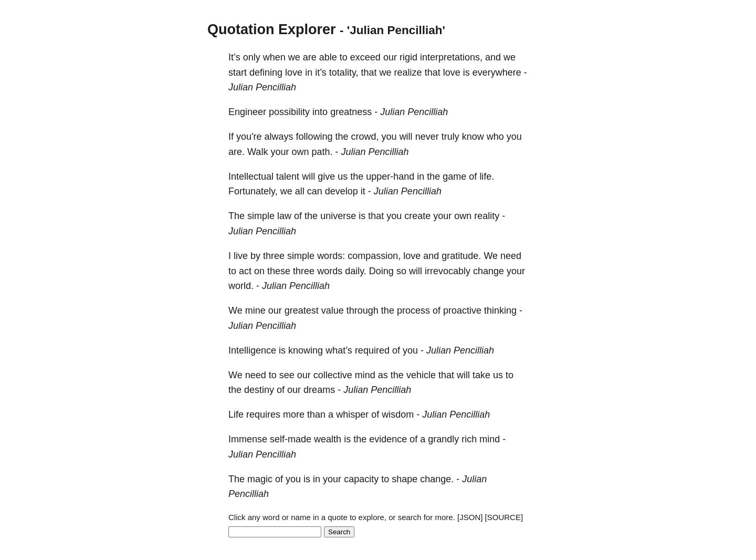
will (406, 137)
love (294, 72)
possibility (289, 112)
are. (237, 152)
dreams (319, 390)
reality (487, 216)
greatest (302, 310)
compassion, (374, 256)
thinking (500, 310)
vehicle (421, 375)
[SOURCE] (504, 517)
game (454, 177)
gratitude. (461, 256)
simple (261, 216)
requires (263, 414)
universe (338, 216)
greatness (351, 112)
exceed (365, 57)
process (413, 310)
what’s (339, 350)
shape (405, 479)
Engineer (247, 112)
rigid (408, 57)
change (489, 271)
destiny (259, 390)
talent (288, 177)
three (274, 256)
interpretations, (451, 57)
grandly (443, 439)
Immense (248, 439)
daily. (356, 271)
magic (260, 479)
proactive (462, 310)
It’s (234, 57)
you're (249, 137)
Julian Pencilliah (262, 87)
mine (255, 310)
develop (342, 191)
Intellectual (251, 177)
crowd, (365, 137)
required (372, 350)
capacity (361, 479)
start (238, 72)
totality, (344, 72)
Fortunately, (253, 191)
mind (365, 375)
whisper (352, 414)
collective (333, 375)
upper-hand (390, 177)
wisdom (398, 414)
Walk (258, 152)
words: (331, 256)
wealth (328, 439)
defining (266, 72)
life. (487, 177)
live (241, 256)
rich (469, 439)
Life (236, 414)
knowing (306, 350)
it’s (321, 72)
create (417, 216)
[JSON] (470, 517)
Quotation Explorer (272, 29)
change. (437, 479)
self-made (291, 439)
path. (322, 152)
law (284, 216)
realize (408, 72)
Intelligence (252, 350)
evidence (388, 439)
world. (241, 286)
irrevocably (448, 271)
